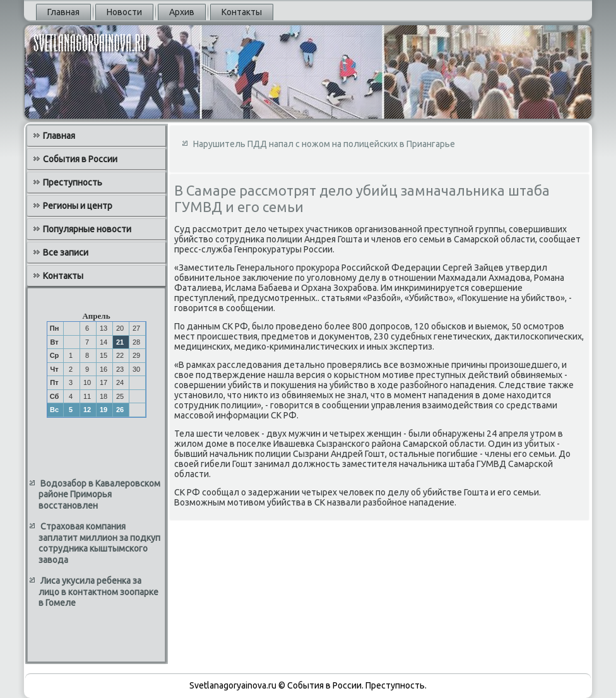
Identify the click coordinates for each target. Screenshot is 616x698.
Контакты (242, 12)
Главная (63, 12)
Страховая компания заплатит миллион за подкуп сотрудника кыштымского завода (99, 543)
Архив (182, 12)
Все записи (66, 252)
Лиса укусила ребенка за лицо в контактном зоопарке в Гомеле (98, 592)
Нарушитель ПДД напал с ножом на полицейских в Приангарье (324, 144)
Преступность (73, 182)
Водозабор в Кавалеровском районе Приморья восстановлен (99, 494)
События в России (80, 159)
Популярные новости (87, 229)
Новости (124, 12)
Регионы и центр (78, 206)
